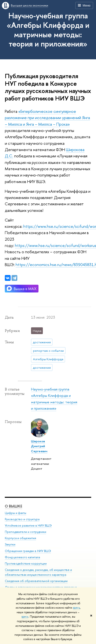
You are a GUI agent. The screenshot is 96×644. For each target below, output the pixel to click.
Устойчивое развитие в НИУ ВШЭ (28, 525)
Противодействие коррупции (26, 563)
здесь (76, 608)
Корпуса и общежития (20, 538)
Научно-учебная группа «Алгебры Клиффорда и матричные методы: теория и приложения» (48, 30)
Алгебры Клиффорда (48, 359)
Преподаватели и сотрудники (26, 532)
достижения (42, 342)
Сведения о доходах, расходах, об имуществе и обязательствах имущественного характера (38, 572)
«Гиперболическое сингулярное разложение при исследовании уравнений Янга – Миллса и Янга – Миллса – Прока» (47, 118)
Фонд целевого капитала (22, 557)
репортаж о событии (48, 351)
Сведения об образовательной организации (36, 581)
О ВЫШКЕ (13, 506)
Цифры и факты (16, 513)
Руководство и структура (22, 519)
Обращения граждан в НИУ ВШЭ (28, 551)
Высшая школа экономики (29, 5)
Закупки (10, 544)
